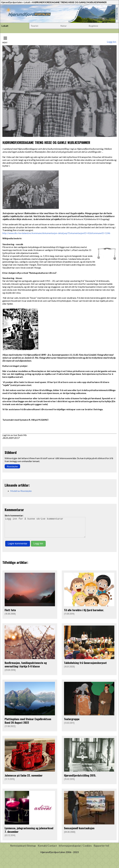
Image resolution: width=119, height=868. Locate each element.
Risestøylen (12, 466)
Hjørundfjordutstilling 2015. (80, 779)
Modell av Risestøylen (21, 491)
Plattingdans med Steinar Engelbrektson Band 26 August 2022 (28, 725)
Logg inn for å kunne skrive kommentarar (46, 529)
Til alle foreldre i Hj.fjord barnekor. (84, 614)
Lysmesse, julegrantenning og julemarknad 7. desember (29, 834)
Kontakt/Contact (47, 850)
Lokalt (27, 2)
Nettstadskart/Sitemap (23, 850)
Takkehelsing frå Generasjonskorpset (85, 667)
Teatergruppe (72, 723)
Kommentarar (14, 510)
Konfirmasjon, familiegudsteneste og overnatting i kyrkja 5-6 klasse (26, 668)
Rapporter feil (101, 850)
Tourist (34, 26)
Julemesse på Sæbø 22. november (24, 779)
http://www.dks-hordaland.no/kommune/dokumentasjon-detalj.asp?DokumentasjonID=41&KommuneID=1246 (56, 233)
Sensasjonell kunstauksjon (79, 832)
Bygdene (93, 26)
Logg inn (112, 42)
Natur (64, 26)
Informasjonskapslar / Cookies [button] (75, 850)
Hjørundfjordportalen (11, 2)
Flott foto (10, 614)
